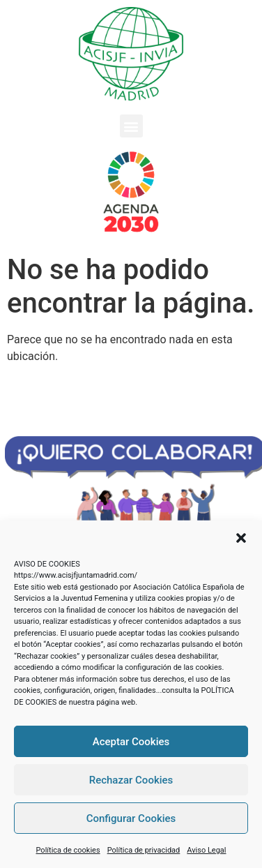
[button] (241, 538)
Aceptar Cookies (131, 742)
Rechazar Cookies (131, 780)
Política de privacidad (144, 850)
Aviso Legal (206, 850)
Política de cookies (68, 850)
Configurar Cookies (131, 818)
